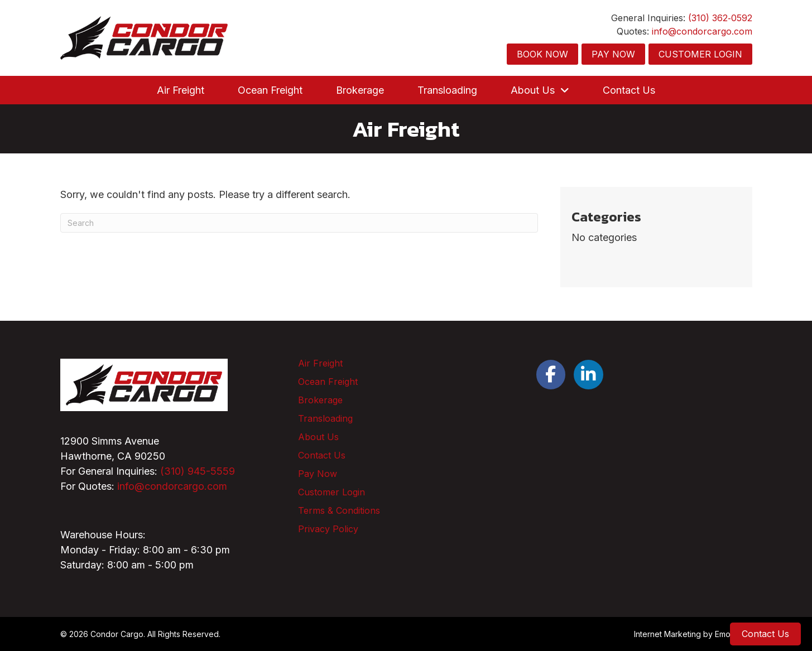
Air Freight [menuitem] (320, 363)
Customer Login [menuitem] (331, 492)
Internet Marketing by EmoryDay (693, 634)
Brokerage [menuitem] (320, 400)
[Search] (299, 223)
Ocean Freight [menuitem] (328, 382)
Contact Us (765, 634)
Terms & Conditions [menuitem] (339, 510)
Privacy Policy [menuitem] (328, 529)
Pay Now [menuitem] (318, 474)
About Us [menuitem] (318, 437)
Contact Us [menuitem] (322, 455)
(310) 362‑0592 (720, 18)
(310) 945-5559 (198, 471)
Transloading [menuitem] (325, 418)
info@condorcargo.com (702, 31)
